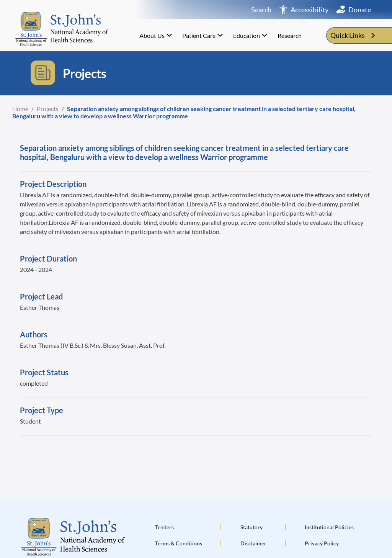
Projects (48, 109)
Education (251, 35)
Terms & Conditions (179, 543)
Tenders (164, 527)
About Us (157, 35)
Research (290, 35)
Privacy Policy (322, 543)
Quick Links (354, 35)
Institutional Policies (329, 527)
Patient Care (203, 35)
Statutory (252, 527)
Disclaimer (253, 543)
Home (20, 109)
